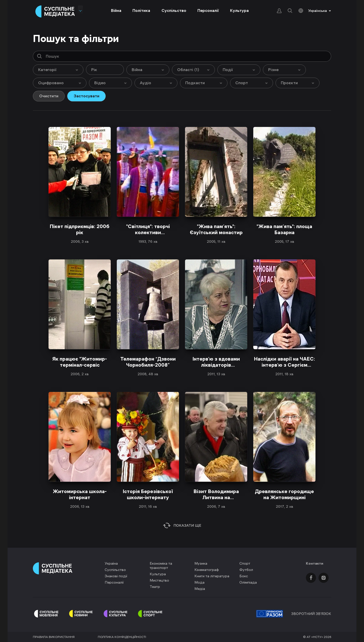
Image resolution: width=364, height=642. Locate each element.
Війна (116, 10)
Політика (141, 10)
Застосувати (86, 96)
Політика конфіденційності (122, 637)
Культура (239, 10)
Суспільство (174, 10)
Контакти (315, 563)
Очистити (49, 96)
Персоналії (208, 10)
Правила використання (54, 637)
